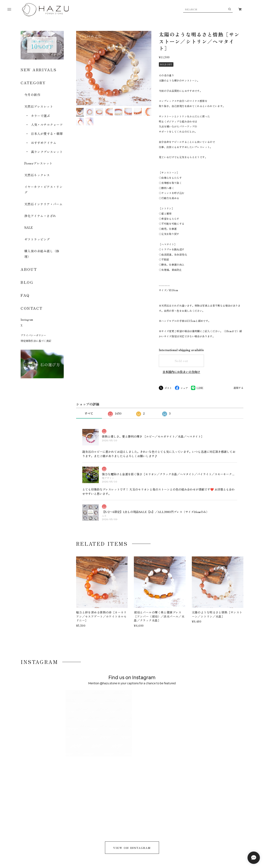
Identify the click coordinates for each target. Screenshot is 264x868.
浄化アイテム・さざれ (40, 216)
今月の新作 (32, 95)
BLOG (27, 282)
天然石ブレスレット (39, 106)
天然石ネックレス (37, 175)
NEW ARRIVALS (39, 70)
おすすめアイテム (44, 143)
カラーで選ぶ (41, 116)
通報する (238, 388)
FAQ (25, 295)
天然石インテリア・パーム (43, 204)
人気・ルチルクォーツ (47, 124)
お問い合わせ (103, 833)
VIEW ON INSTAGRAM (132, 708)
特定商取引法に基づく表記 (36, 341)
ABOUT (29, 269)
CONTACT (32, 308)
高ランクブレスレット (47, 152)
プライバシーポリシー (33, 335)
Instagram (27, 320)
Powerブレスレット (38, 163)
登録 (227, 791)
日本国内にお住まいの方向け (181, 372)
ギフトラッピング (37, 239)
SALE (29, 227)
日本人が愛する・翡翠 (47, 134)
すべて (89, 413)
